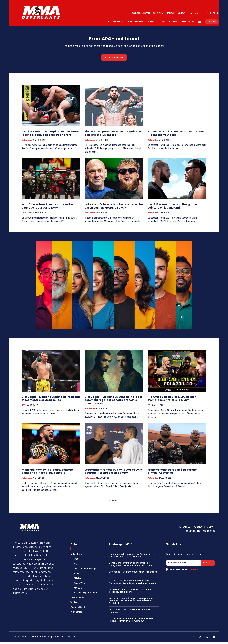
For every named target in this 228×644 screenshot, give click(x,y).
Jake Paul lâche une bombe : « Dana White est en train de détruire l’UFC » (114, 208)
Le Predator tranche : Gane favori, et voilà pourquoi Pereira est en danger (113, 473)
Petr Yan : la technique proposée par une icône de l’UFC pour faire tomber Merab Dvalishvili (131, 603)
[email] (183, 565)
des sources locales (43, 586)
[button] (197, 13)
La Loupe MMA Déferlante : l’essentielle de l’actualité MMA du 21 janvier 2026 (131, 621)
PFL (149, 407)
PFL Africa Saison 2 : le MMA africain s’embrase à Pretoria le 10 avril (172, 400)
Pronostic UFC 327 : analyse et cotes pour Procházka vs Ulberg (176, 135)
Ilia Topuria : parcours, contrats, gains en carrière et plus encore (113, 135)
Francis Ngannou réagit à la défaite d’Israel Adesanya (172, 473)
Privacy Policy (193, 571)
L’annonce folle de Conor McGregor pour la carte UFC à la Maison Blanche (132, 557)
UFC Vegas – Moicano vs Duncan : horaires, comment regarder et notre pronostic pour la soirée (114, 402)
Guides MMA (28, 215)
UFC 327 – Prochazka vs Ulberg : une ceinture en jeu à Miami (172, 208)
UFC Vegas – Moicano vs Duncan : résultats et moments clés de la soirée (51, 400)
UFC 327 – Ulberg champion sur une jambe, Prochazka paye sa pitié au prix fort (51, 135)
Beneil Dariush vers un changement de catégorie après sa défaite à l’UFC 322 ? (130, 566)
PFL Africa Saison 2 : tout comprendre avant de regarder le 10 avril (47, 208)
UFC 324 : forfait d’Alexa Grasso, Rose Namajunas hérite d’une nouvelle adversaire (132, 584)
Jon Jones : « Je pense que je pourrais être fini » (133, 575)
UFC (23, 407)
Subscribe (208, 565)
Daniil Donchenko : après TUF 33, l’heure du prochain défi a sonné (132, 593)
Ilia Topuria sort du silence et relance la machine (130, 613)
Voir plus (114, 503)
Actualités (27, 142)
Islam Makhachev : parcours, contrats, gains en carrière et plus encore (48, 473)
